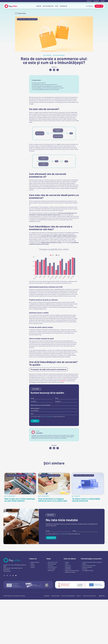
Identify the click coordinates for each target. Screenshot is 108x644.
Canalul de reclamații (87, 567)
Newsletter (47, 596)
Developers (96, 1)
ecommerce (68, 566)
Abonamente (51, 571)
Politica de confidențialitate (47, 417)
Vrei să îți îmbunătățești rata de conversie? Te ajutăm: (46, 90)
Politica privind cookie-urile (89, 596)
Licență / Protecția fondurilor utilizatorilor (92, 562)
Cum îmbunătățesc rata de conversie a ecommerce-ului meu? (48, 88)
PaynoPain (63, 381)
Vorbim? (99, 6)
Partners (33, 566)
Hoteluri (67, 562)
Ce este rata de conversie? (39, 83)
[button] (103, 596)
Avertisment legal (56, 596)
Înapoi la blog (20, 13)
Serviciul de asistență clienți (89, 566)
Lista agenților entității (88, 571)
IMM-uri (67, 564)
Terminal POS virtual (53, 562)
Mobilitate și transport (70, 572)
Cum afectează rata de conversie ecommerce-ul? (44, 85)
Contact (33, 567)
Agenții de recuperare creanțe (72, 571)
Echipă (32, 564)
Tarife (57, 6)
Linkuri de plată (52, 569)
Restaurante (68, 567)
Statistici (85, 564)
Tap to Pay (51, 566)
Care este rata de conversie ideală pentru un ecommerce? (47, 86)
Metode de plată (52, 564)
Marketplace (68, 569)
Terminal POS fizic (52, 567)
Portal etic (85, 569)
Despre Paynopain (35, 562)
